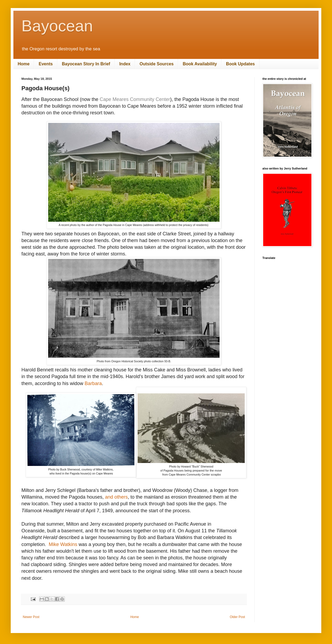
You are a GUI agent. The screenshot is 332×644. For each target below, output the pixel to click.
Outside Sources (156, 64)
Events (46, 64)
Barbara (93, 383)
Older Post (237, 617)
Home (24, 64)
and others (116, 497)
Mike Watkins (63, 544)
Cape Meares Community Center (135, 99)
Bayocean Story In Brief (86, 64)
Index (125, 64)
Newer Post (31, 617)
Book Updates (240, 64)
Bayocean (57, 26)
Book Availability (200, 64)
